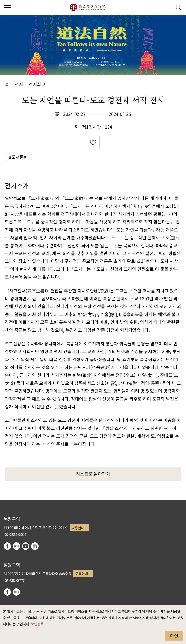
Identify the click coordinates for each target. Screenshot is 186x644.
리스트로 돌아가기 (93, 474)
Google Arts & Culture (35, 546)
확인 (174, 636)
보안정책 (37, 624)
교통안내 (78, 528)
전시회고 (37, 84)
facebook (7, 546)
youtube (26, 546)
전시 (19, 84)
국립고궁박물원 (88, 7)
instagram (16, 546)
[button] (167, 7)
